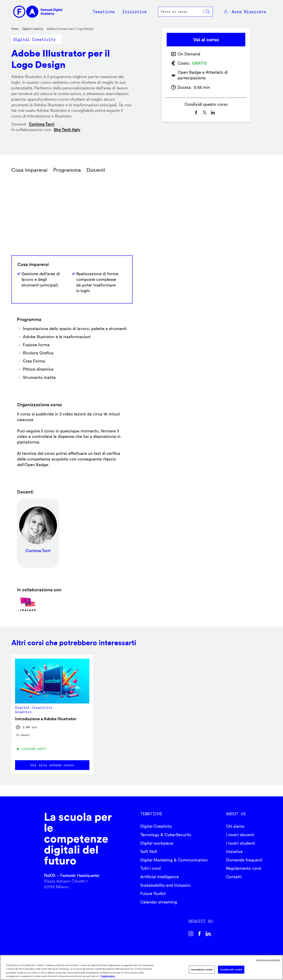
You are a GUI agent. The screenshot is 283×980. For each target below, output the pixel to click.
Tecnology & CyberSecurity (166, 835)
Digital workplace (157, 843)
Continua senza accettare (268, 960)
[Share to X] (205, 113)
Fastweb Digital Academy (24, 852)
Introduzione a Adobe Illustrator (46, 719)
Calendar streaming (159, 902)
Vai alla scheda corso (52, 765)
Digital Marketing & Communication (174, 860)
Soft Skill (149, 851)
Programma (67, 170)
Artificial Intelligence (160, 877)
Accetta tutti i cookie (231, 970)
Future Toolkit (153, 893)
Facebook (199, 934)
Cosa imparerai (29, 170)
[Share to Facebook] (196, 113)
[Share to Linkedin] (213, 113)
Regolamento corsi (244, 868)
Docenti (96, 170)
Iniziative (234, 851)
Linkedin (208, 934)
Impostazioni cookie (202, 970)
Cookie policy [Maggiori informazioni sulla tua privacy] (108, 976)
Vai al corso (206, 39)
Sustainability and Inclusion (165, 885)
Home (15, 29)
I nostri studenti (241, 843)
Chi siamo (235, 826)
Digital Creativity (33, 29)
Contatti (234, 877)
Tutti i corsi (151, 868)
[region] (141, 967)
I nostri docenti (240, 835)
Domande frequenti (244, 860)
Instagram (191, 934)
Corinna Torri (42, 124)
